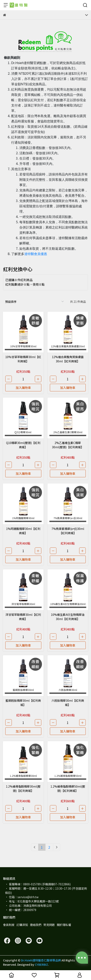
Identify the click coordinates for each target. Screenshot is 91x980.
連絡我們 (36, 925)
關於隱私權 (64, 925)
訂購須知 (22, 925)
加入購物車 (23, 388)
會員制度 (9, 925)
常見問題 (49, 925)
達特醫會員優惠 (36, 254)
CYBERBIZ (41, 964)
